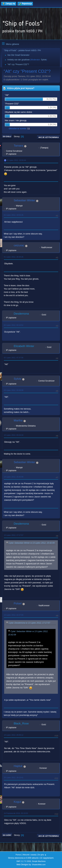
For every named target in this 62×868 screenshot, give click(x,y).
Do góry (7, 835)
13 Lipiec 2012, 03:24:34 (14, 435)
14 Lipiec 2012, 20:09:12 (14, 735)
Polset (18, 603)
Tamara (18, 146)
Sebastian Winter (24, 200)
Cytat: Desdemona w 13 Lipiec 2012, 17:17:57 (29, 623)
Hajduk (18, 766)
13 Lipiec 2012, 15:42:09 (14, 477)
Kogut (17, 802)
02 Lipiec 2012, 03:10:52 (14, 325)
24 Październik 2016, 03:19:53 (16, 813)
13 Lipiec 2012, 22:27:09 (14, 615)
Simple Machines (39, 861)
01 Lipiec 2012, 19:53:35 (14, 215)
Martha (18, 420)
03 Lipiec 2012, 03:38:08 (14, 390)
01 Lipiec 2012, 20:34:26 (14, 257)
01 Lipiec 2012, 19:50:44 (16, 160)
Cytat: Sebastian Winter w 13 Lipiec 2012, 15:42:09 (32, 543)
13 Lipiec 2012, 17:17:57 (14, 535)
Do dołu (7, 137)
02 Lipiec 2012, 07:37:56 (14, 358)
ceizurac (19, 245)
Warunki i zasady (30, 855)
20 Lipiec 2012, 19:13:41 (14, 777)
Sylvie (44, 60)
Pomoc (18, 855)
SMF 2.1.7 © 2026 (24, 861)
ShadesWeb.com (39, 865)
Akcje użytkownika (49, 137)
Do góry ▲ (42, 855)
